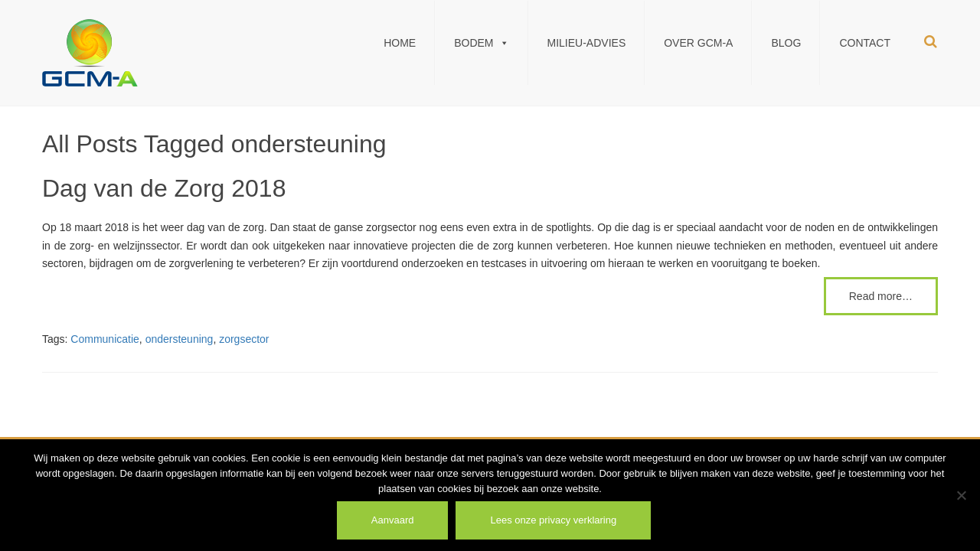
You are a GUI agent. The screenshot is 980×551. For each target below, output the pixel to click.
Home (400, 43)
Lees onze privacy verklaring (553, 520)
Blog (786, 43)
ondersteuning (180, 339)
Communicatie (105, 339)
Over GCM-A (698, 43)
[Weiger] (961, 495)
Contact (865, 43)
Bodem (481, 43)
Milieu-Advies (587, 43)
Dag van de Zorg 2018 (164, 188)
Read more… (881, 296)
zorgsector (244, 339)
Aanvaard (393, 520)
